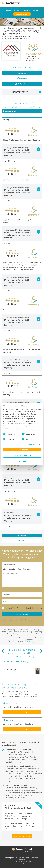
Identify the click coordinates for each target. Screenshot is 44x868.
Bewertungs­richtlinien (11, 858)
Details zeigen (32, 444)
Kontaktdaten (27, 92)
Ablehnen (22, 462)
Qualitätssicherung (24, 858)
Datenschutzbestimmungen (24, 620)
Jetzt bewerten (22, 73)
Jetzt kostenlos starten (22, 836)
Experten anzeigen (22, 712)
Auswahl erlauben (22, 456)
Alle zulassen (22, 450)
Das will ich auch (22, 14)
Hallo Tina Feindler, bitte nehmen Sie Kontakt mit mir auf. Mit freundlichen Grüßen (22, 575)
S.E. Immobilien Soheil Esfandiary (15, 662)
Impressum (22, 860)
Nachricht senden (22, 614)
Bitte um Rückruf (12, 608)
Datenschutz (35, 858)
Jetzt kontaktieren (22, 84)
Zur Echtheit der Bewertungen (22, 67)
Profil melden (31, 642)
